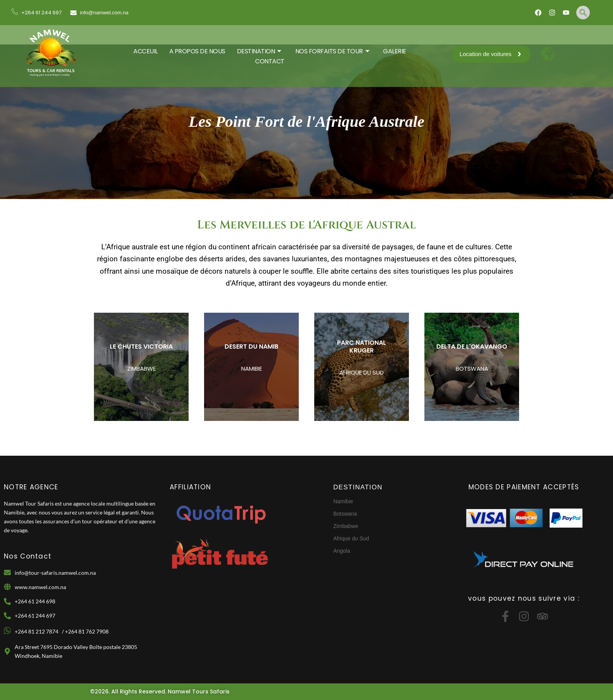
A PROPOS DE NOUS (197, 51)
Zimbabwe (346, 526)
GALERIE (395, 51)
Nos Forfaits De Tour (332, 51)
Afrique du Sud (351, 538)
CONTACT (270, 61)
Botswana (345, 514)
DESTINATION (259, 51)
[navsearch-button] (583, 13)
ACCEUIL (146, 51)
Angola (342, 551)
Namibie (343, 501)
